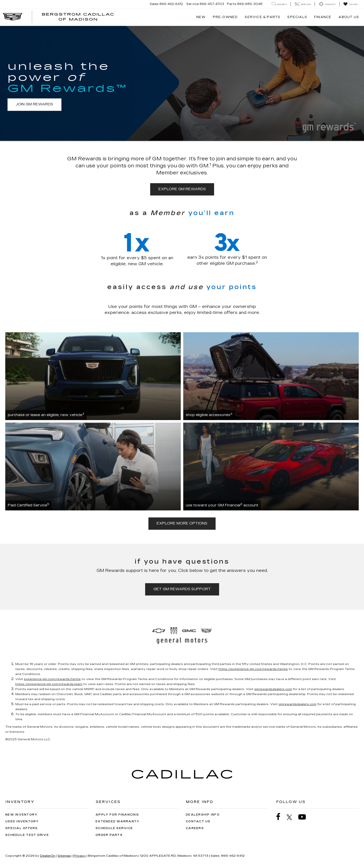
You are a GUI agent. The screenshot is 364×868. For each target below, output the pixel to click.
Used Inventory (22, 821)
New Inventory (21, 815)
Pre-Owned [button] (225, 17)
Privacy (79, 856)
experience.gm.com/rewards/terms (52, 679)
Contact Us (198, 821)
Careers (195, 828)
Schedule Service (114, 828)
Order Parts (109, 835)
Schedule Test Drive (27, 835)
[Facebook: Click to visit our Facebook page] (281, 817)
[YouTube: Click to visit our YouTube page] (305, 817)
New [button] (201, 17)
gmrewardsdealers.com (273, 689)
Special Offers (22, 828)
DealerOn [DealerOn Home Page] (48, 856)
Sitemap (64, 856)
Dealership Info (203, 815)
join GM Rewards (34, 105)
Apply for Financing (117, 815)
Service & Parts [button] (262, 17)
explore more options (182, 523)
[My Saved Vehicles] (350, 4)
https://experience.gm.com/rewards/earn (49, 684)
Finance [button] (323, 17)
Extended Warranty (117, 821)
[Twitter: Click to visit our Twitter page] (292, 817)
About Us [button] (349, 17)
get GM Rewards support (182, 589)
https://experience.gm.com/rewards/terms (253, 669)
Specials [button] (297, 17)
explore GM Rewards (182, 189)
